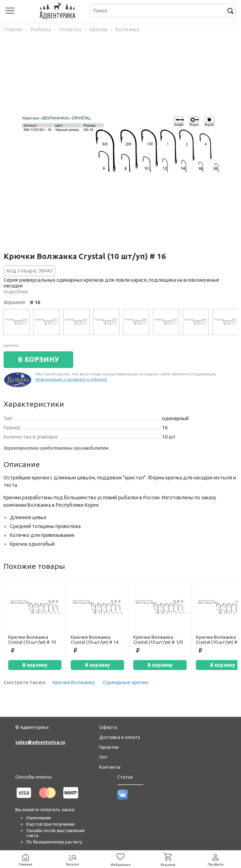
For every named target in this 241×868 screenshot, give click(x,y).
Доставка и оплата (120, 737)
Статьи (125, 777)
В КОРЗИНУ (38, 359)
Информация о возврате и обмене (71, 379)
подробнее (16, 291)
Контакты (110, 767)
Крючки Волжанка (74, 682)
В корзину (35, 665)
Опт (103, 757)
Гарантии (109, 747)
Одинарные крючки (126, 682)
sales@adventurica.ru (40, 742)
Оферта (108, 727)
